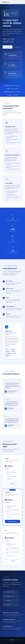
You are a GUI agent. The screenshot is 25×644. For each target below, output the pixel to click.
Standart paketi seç (12, 521)
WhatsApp (8, 600)
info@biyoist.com (9, 596)
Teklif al (13, 561)
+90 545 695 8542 (9, 592)
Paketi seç (13, 484)
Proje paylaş (8, 47)
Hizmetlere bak (17, 47)
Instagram (7, 605)
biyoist (6, 2)
